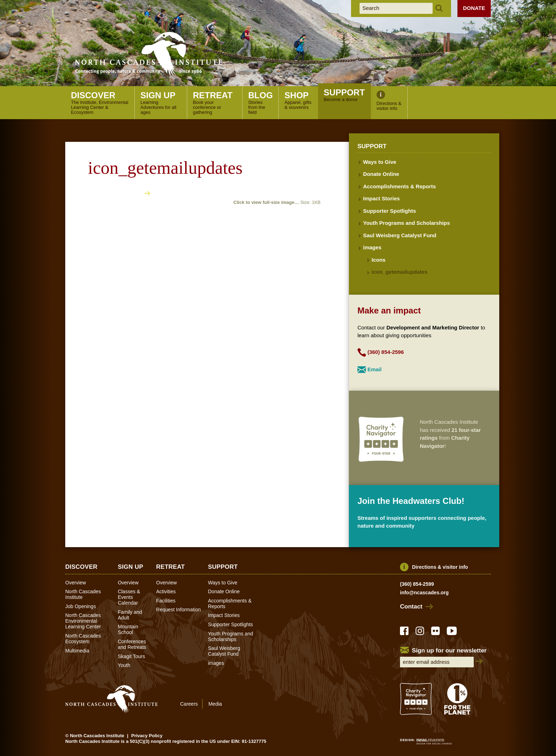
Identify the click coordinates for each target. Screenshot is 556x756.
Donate (474, 8)
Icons (379, 260)
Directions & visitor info (440, 567)
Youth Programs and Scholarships (407, 223)
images (372, 247)
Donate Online (381, 174)
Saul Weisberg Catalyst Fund (400, 235)
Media (215, 704)
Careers (189, 704)
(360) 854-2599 (417, 584)
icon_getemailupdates (400, 272)
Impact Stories (381, 198)
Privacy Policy (147, 736)
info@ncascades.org (424, 593)
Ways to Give (380, 162)
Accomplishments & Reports (399, 186)
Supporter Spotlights (390, 211)
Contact (411, 607)
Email (374, 369)
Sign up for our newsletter (449, 651)
